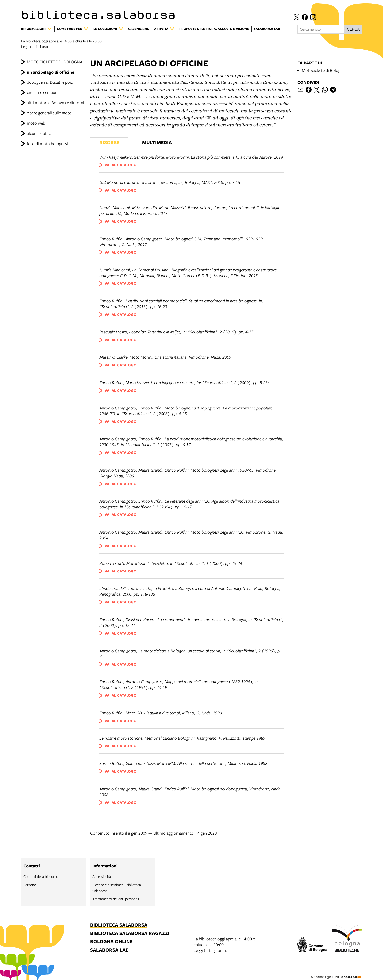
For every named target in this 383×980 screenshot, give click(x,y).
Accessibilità (102, 876)
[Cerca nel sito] (321, 29)
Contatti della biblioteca (41, 876)
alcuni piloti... (39, 133)
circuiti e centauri (42, 92)
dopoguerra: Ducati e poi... (51, 82)
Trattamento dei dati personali (116, 899)
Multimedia (157, 142)
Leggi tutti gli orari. (36, 46)
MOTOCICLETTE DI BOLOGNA (55, 62)
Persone (30, 885)
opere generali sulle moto (49, 113)
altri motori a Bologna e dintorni (56, 103)
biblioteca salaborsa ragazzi (130, 934)
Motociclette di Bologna (323, 70)
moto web (36, 123)
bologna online (111, 942)
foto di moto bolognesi (47, 143)
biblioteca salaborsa (119, 925)
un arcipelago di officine (51, 72)
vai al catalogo (121, 165)
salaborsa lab (109, 950)
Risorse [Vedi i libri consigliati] (109, 142)
